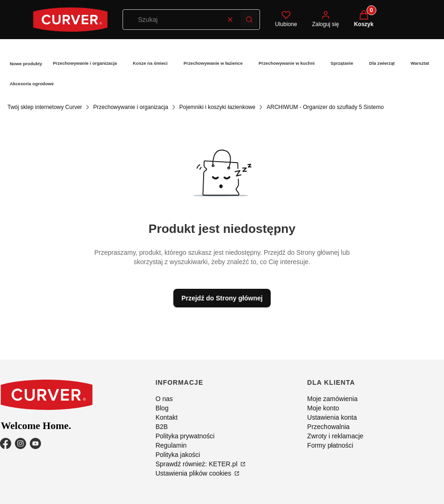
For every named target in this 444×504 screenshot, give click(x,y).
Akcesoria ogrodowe (32, 84)
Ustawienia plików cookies (195, 473)
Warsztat (420, 63)
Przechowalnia (328, 427)
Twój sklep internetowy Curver (45, 107)
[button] (249, 20)
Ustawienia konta (332, 417)
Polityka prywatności (185, 436)
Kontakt (167, 417)
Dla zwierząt (382, 63)
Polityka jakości (178, 455)
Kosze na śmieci (150, 63)
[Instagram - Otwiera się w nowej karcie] (20, 443)
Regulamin (171, 445)
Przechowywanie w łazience (213, 63)
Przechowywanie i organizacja (85, 63)
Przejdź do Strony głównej (222, 298)
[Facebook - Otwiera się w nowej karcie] (6, 443)
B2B (162, 427)
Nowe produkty (26, 64)
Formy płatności (330, 445)
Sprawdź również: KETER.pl (198, 464)
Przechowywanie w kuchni (287, 63)
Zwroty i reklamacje (335, 436)
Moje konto (323, 408)
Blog (162, 408)
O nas (164, 399)
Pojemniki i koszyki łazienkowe (217, 107)
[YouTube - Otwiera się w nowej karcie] (35, 443)
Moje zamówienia (332, 399)
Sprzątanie (342, 63)
